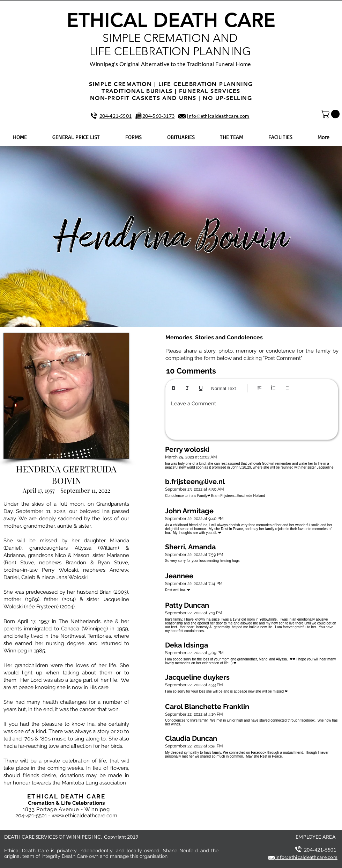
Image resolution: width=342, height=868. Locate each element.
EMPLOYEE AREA (316, 837)
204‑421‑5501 (116, 116)
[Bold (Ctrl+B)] (174, 388)
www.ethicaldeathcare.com (84, 816)
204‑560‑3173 (159, 116)
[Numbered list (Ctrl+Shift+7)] (273, 388)
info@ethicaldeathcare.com (218, 116)
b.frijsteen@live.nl (195, 482)
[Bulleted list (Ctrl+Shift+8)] (287, 388)
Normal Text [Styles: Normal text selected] (224, 388)
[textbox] (252, 417)
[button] (331, 114)
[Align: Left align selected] (259, 388)
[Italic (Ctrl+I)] (187, 388)
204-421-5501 (31, 816)
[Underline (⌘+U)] (201, 388)
